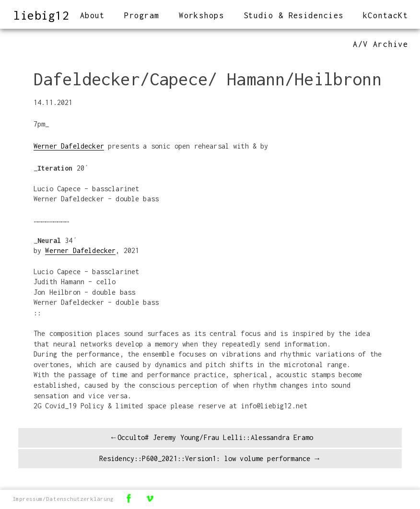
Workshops (201, 15)
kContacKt (385, 15)
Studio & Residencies (294, 15)
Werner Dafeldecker (69, 146)
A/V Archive (380, 44)
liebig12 (41, 15)
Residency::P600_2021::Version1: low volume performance (205, 458)
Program (142, 15)
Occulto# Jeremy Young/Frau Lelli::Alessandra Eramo (215, 437)
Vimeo (150, 498)
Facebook (128, 498)
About (93, 15)
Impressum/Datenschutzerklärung (63, 499)
